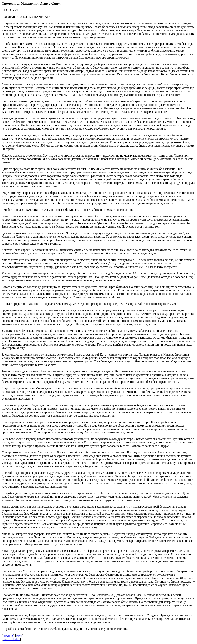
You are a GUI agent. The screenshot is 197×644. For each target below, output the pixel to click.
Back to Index (11, 639)
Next (19, 636)
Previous (8, 636)
